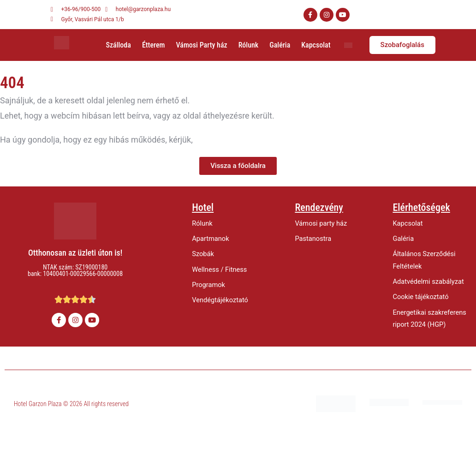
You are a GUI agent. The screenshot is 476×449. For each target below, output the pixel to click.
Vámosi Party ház (202, 45)
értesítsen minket (227, 140)
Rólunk (249, 45)
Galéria (280, 45)
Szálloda (118, 45)
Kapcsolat (316, 45)
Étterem (154, 45)
